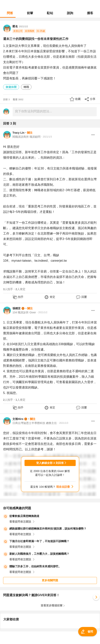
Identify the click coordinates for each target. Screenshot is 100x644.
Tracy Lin (18, 133)
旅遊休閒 (11, 87)
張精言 (17, 308)
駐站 (50, 13)
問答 (10, 13)
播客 (90, 13)
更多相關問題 (50, 580)
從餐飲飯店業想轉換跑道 (24, 516)
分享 (93, 99)
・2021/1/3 (46, 137)
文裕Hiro (18, 419)
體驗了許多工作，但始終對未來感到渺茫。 (35, 566)
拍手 (21, 297)
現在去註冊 (63, 487)
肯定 (52, 297)
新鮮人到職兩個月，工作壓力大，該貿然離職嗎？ (39, 554)
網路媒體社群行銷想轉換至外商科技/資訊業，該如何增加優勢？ (48, 529)
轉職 (26, 87)
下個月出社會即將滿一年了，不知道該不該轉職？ (39, 541)
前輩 (30, 13)
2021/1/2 (23, 27)
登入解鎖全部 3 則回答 (50, 463)
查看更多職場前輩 (52, 605)
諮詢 (70, 13)
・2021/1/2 (42, 312)
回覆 (84, 297)
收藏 (78, 99)
